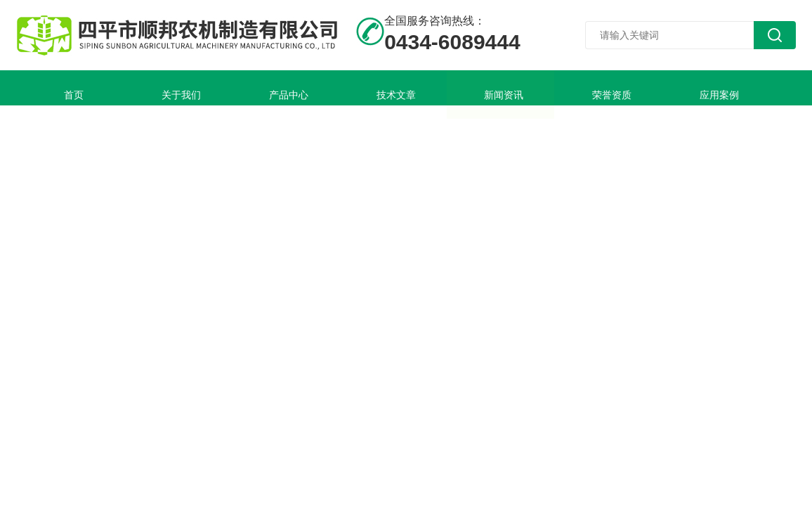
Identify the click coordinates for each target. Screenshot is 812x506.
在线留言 (669, 87)
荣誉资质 (495, 87)
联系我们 (60, 123)
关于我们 (147, 87)
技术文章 (321, 87)
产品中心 (234, 87)
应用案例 (582, 87)
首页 (60, 87)
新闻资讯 (408, 87)
